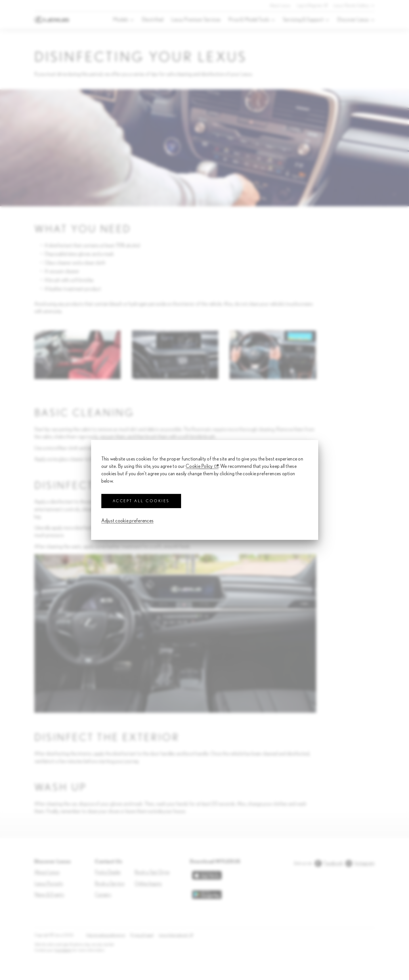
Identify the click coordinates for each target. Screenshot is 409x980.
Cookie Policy (199, 466)
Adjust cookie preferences (128, 521)
